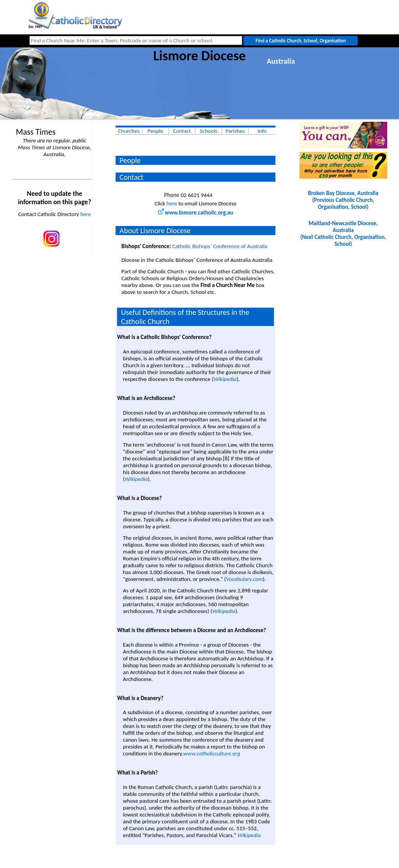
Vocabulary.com (244, 579)
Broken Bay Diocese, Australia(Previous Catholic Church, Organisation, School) (343, 200)
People (156, 131)
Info (262, 131)
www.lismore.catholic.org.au (195, 213)
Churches (129, 131)
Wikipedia (225, 379)
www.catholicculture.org (212, 753)
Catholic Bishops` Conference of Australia (220, 246)
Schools (209, 131)
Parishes (235, 131)
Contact (182, 131)
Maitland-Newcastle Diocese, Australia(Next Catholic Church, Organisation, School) (343, 234)
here (85, 214)
